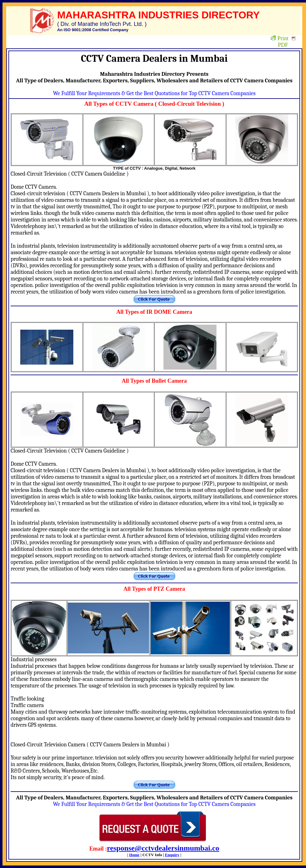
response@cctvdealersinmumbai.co (163, 848)
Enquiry (172, 855)
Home (134, 855)
